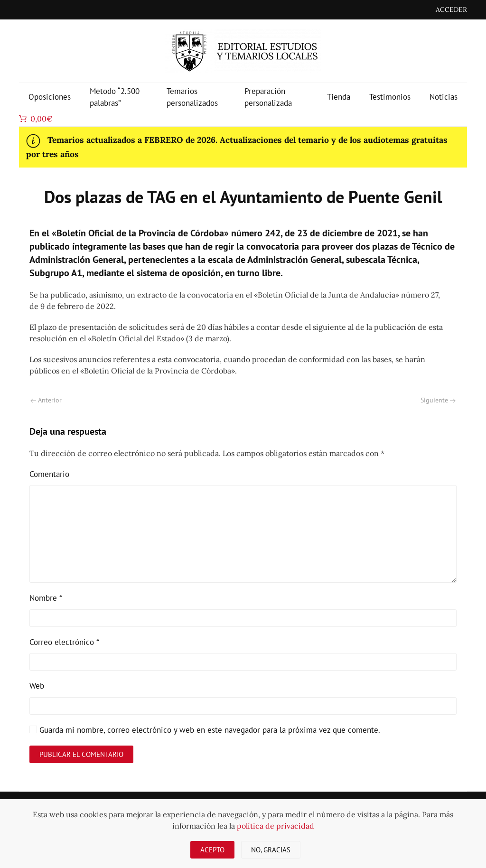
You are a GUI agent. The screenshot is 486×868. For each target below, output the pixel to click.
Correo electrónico (64, 642)
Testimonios (390, 97)
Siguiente (438, 400)
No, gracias (271, 850)
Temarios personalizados (192, 97)
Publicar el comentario (81, 754)
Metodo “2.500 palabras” (115, 97)
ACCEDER (451, 9)
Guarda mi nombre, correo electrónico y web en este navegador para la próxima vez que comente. (205, 730)
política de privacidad (276, 826)
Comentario (49, 474)
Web (37, 686)
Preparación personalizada (268, 97)
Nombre (46, 598)
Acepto (212, 850)
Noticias (444, 97)
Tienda (339, 97)
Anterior (46, 400)
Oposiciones (50, 97)
